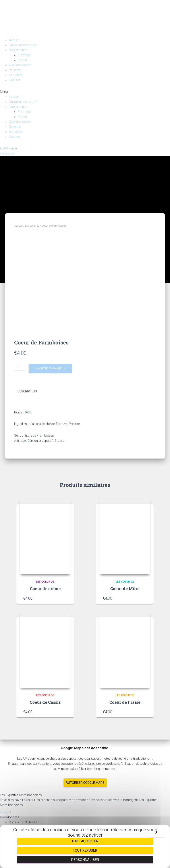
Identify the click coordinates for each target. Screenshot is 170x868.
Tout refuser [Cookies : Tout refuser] (85, 850)
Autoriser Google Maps (85, 783)
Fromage (24, 55)
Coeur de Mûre (125, 589)
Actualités (16, 75)
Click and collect (20, 65)
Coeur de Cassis (45, 702)
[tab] (30, 392)
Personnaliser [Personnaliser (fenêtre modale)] (85, 860)
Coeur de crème (45, 589)
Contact (14, 80)
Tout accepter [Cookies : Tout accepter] (85, 841)
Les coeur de (32, 226)
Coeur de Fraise (125, 702)
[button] (85, 92)
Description (27, 391)
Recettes (15, 70)
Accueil (14, 40)
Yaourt (22, 60)
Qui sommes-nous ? (23, 45)
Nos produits (18, 50)
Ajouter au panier (49, 369)
